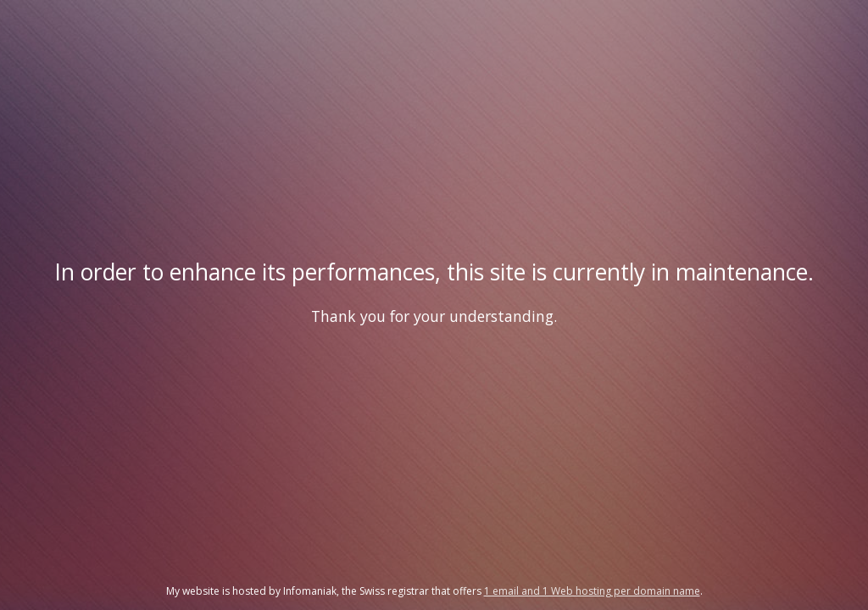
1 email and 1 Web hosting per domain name (592, 591)
